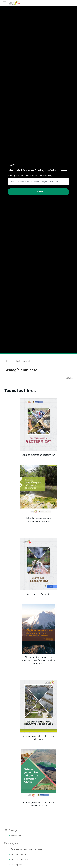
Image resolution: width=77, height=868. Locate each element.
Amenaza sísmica (18, 854)
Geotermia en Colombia (39, 594)
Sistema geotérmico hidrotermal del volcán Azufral (38, 804)
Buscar (38, 192)
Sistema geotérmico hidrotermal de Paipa (38, 738)
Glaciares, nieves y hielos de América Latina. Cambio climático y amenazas (38, 660)
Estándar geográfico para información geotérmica (38, 519)
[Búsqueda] (38, 182)
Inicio (7, 361)
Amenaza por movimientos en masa (26, 849)
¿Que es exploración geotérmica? (39, 455)
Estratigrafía (16, 865)
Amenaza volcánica (19, 859)
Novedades (16, 836)
